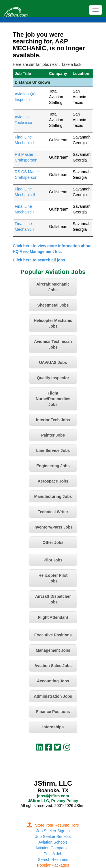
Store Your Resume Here (53, 825)
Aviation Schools (53, 842)
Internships (53, 727)
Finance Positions (53, 712)
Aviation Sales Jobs (53, 666)
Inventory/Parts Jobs (53, 527)
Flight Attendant (53, 617)
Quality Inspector (53, 378)
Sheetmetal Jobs (53, 305)
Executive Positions (53, 635)
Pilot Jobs (53, 560)
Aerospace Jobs (53, 481)
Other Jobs (53, 542)
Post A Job (53, 854)
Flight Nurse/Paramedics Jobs (53, 399)
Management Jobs (53, 650)
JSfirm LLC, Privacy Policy (53, 801)
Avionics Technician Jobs (53, 344)
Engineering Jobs (53, 466)
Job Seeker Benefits (53, 836)
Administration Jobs (53, 696)
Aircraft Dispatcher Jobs (53, 599)
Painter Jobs (53, 435)
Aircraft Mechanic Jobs (53, 287)
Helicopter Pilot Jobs (53, 578)
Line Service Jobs (53, 450)
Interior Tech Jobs (53, 420)
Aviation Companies (53, 848)
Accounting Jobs (53, 681)
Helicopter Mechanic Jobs (53, 323)
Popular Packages (53, 865)
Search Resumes (53, 859)
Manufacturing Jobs (53, 496)
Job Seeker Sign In (53, 831)
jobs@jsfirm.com (53, 796)
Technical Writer (53, 512)
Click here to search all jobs (39, 260)
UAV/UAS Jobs (53, 362)
